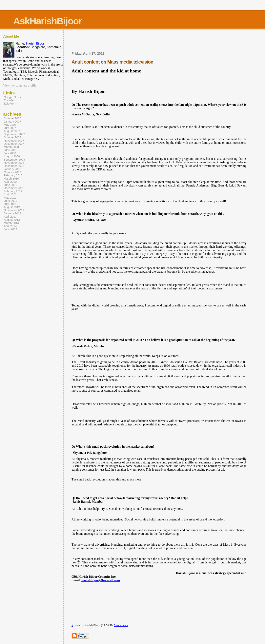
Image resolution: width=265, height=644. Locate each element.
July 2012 (10, 204)
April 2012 (10, 194)
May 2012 (10, 198)
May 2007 (10, 125)
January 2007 (12, 122)
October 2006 (12, 118)
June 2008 (10, 150)
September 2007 (14, 134)
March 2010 (11, 179)
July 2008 (10, 153)
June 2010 (10, 185)
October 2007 (12, 137)
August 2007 (12, 131)
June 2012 (10, 201)
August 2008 (12, 156)
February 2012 (13, 191)
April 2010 (10, 182)
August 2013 (12, 220)
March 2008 (11, 147)
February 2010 (13, 175)
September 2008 (14, 160)
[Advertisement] (159, 42)
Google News (12, 97)
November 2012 (14, 210)
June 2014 (10, 229)
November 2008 (14, 163)
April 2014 (10, 226)
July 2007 (10, 128)
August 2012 (12, 207)
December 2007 (14, 144)
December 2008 (14, 166)
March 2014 (11, 223)
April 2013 (10, 217)
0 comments (121, 625)
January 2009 (12, 169)
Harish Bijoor (35, 43)
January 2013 (12, 213)
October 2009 (12, 172)
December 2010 (14, 188)
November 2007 (14, 141)
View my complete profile (20, 85)
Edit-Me (9, 100)
